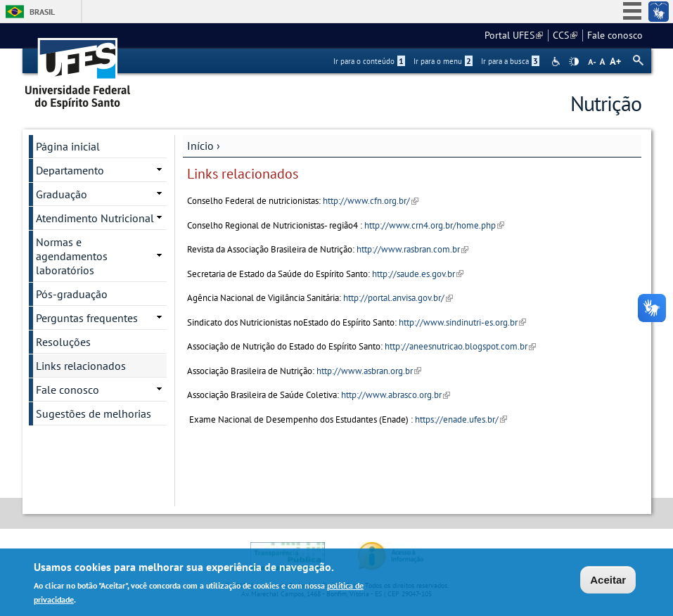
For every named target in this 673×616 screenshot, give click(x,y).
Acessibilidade (557, 62)
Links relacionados (81, 366)
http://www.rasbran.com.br (412, 249)
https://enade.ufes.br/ (461, 419)
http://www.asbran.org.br (369, 371)
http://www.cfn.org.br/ (371, 201)
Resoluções (63, 342)
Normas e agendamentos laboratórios (72, 256)
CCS (565, 35)
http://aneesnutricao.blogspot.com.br (460, 346)
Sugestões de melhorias (94, 413)
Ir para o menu (443, 61)
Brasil (42, 12)
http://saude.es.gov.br (418, 274)
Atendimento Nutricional (95, 218)
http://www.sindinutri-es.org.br (462, 322)
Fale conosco (615, 35)
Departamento (70, 170)
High (574, 62)
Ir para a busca (510, 61)
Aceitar (608, 582)
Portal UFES (514, 35)
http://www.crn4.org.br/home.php (434, 225)
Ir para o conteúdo (369, 61)
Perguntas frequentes (87, 318)
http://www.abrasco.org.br (396, 395)
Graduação (62, 194)
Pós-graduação (72, 294)
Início (200, 146)
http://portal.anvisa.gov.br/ (398, 298)
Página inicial (68, 146)
